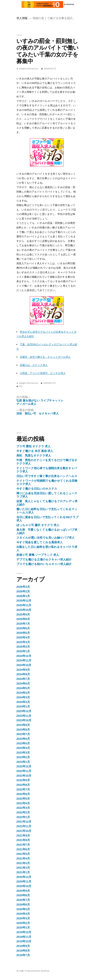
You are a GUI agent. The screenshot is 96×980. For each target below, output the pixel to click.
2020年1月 (23, 928)
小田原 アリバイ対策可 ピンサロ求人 (43, 373)
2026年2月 (23, 591)
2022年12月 (24, 766)
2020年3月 (23, 918)
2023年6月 (23, 739)
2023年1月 (23, 762)
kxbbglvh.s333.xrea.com (29, 69)
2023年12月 (24, 711)
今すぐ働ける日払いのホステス (37, 489)
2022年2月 (23, 812)
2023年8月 (23, 730)
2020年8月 (23, 895)
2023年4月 (23, 748)
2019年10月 (24, 941)
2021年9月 (23, 836)
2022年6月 (23, 794)
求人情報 (22, 18)
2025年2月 (23, 647)
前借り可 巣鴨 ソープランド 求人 (38, 555)
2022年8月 (23, 785)
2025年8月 (23, 619)
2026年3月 (23, 587)
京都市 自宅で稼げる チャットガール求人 (45, 357)
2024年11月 (24, 660)
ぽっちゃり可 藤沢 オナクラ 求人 (38, 525)
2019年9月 (23, 946)
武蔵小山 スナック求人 (34, 365)
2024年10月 (24, 665)
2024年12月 (24, 656)
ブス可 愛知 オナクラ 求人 (34, 446)
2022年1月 (23, 817)
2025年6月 (23, 628)
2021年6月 (23, 849)
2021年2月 (23, 868)
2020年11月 (24, 881)
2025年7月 (23, 624)
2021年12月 (24, 822)
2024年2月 (23, 702)
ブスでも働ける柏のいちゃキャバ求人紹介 (44, 564)
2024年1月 (23, 707)
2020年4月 (23, 914)
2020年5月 (23, 909)
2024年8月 (23, 674)
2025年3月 (23, 642)
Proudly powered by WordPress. (37, 971)
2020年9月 (23, 891)
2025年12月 (24, 601)
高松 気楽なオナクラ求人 (34, 455)
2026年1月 (23, 596)
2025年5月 (23, 633)
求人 (21, 386)
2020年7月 (23, 900)
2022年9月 (23, 780)
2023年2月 (23, 757)
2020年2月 (23, 923)
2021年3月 (23, 863)
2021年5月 (23, 854)
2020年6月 (23, 905)
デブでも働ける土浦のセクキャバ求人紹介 (44, 559)
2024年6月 (23, 684)
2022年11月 (24, 771)
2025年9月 (23, 614)
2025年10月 (24, 610)
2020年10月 (24, 886)
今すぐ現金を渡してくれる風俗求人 (40, 542)
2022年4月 (23, 803)
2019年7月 (23, 955)
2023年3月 (23, 753)
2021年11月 (24, 826)
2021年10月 (24, 831)
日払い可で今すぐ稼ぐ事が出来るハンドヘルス (47, 476)
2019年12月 (24, 932)
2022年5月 (23, 799)
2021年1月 (23, 872)
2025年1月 (23, 651)
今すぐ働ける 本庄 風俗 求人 (35, 451)
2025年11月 (24, 605)
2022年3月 (23, 808)
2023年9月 (23, 725)
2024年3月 (23, 697)
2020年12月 (24, 877)
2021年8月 (23, 840)
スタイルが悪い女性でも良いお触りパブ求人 (45, 538)
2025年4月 (23, 637)
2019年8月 (23, 951)
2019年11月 (24, 937)
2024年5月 (23, 688)
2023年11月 (24, 716)
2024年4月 (23, 693)
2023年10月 (24, 720)
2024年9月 (23, 670)
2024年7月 (23, 679)
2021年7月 (23, 845)
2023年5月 (23, 743)
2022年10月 (24, 776)
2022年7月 (23, 789)
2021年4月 (23, 859)
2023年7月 (23, 734)
